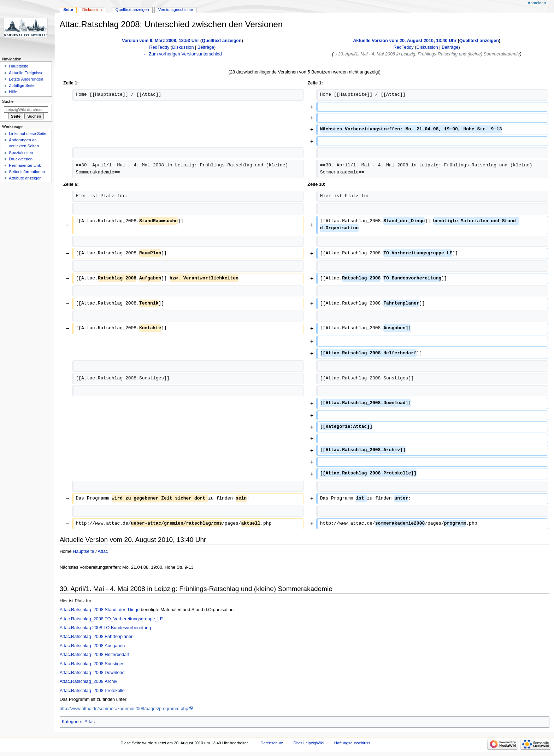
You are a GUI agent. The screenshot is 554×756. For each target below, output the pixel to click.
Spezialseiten (21, 153)
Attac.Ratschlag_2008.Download (92, 673)
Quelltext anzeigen (222, 41)
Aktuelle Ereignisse (26, 73)
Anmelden (537, 3)
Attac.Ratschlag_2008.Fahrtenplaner (96, 637)
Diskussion (183, 47)
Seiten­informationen (27, 172)
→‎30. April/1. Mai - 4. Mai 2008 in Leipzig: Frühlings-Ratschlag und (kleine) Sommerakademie (427, 54)
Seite (68, 10)
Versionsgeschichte (176, 10)
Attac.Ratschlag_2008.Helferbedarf (95, 655)
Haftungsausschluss (352, 743)
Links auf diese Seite (28, 134)
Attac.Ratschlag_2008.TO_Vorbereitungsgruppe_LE (111, 619)
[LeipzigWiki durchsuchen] (26, 110)
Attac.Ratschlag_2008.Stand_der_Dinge (100, 610)
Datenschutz (272, 743)
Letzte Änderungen (26, 79)
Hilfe (13, 92)
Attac (103, 551)
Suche (8, 101)
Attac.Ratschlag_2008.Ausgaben (92, 646)
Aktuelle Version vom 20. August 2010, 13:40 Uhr (405, 41)
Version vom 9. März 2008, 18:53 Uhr (161, 41)
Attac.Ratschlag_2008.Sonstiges (92, 664)
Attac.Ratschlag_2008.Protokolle (92, 691)
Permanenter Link (25, 165)
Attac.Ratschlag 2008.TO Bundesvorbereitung (105, 628)
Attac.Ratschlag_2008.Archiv (89, 681)
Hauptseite (84, 551)
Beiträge (206, 47)
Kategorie (71, 722)
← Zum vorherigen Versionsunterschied (182, 54)
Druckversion (21, 159)
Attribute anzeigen (25, 178)
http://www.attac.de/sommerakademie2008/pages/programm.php (124, 709)
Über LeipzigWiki (308, 743)
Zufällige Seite (22, 85)
